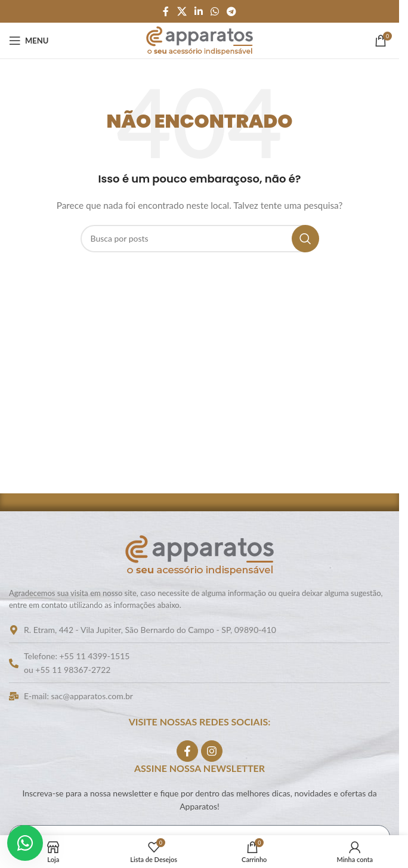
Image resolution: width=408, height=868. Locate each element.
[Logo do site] (200, 40)
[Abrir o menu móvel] (29, 41)
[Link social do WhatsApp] (215, 11)
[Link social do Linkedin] (198, 11)
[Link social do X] (182, 11)
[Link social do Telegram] (232, 11)
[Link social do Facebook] (166, 11)
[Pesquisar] (200, 239)
